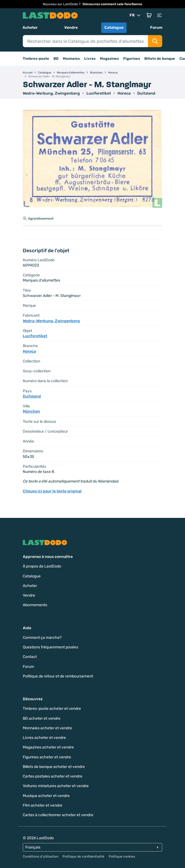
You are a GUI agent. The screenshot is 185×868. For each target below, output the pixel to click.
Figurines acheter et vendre (47, 757)
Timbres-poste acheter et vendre (52, 709)
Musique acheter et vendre (46, 796)
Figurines (132, 59)
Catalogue (114, 28)
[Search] (85, 41)
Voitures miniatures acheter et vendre (56, 786)
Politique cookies (122, 856)
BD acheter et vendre (42, 718)
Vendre (71, 28)
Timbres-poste (36, 59)
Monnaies (71, 59)
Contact (30, 657)
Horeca (124, 93)
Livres (90, 59)
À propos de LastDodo (42, 566)
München (31, 411)
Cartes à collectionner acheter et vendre (58, 815)
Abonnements (35, 605)
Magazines (109, 59)
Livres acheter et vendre (44, 738)
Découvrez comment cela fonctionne (112, 4)
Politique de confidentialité (83, 856)
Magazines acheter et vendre (48, 747)
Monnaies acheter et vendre (47, 728)
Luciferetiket (99, 93)
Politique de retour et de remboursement (58, 676)
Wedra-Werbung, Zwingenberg (51, 93)
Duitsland (146, 93)
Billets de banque (160, 59)
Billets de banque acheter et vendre (54, 767)
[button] (149, 15)
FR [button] (135, 15)
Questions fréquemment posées (51, 647)
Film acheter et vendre (43, 805)
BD (56, 59)
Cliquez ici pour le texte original (52, 491)
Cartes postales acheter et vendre (53, 776)
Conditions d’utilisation (40, 856)
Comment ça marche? (42, 638)
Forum (156, 28)
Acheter (30, 28)
